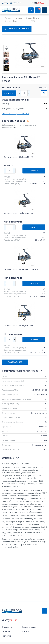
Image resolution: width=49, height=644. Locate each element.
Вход (6, 3)
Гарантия (6, 631)
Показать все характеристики (15, 114)
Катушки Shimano (32, 18)
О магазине (7, 627)
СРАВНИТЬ (44, 93)
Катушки (18, 18)
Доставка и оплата (30, 627)
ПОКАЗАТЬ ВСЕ (15, 362)
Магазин (8, 18)
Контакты (6, 636)
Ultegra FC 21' (30, 21)
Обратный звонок (44, 611)
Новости (25, 631)
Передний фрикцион (13, 21)
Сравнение (17, 3)
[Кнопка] (44, 10)
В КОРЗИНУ (9, 93)
